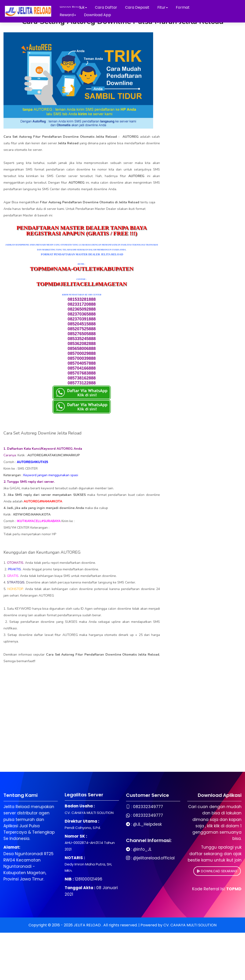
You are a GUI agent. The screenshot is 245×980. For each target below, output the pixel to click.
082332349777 (120, 807)
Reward (68, 15)
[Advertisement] (82, 730)
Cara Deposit (137, 7)
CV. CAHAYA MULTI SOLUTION (190, 925)
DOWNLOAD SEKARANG (189, 871)
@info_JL (114, 850)
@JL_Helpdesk (120, 824)
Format (183, 7)
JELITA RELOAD (88, 925)
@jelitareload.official (126, 858)
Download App (97, 15)
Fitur (163, 7)
